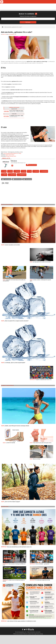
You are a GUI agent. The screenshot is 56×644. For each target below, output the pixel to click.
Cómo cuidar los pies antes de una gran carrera (42, 452)
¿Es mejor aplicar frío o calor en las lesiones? (42, 271)
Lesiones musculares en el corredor (12, 254)
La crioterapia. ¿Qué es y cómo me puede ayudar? (15, 372)
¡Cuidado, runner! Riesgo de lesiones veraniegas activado (17, 435)
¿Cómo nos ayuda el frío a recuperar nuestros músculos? (16, 330)
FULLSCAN (26, 15)
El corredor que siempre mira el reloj (43, 589)
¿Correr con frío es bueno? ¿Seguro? (12, 511)
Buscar (28, 31)
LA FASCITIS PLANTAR (10, 452)
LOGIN (5, 19)
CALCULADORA (44, 15)
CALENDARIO (6, 15)
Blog (20, 162)
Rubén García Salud (10, 164)
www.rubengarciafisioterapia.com (11, 162)
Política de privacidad (18, 643)
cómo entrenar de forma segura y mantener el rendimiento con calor (22, 630)
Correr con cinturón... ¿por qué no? (42, 573)
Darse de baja (40, 643)
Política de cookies (27, 643)
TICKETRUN (13, 15)
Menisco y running (37, 468)
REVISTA (20, 15)
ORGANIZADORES (35, 15)
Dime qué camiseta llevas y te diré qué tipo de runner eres (19, 556)
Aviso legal (34, 643)
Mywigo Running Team (11, 165)
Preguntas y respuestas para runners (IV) (43, 389)
